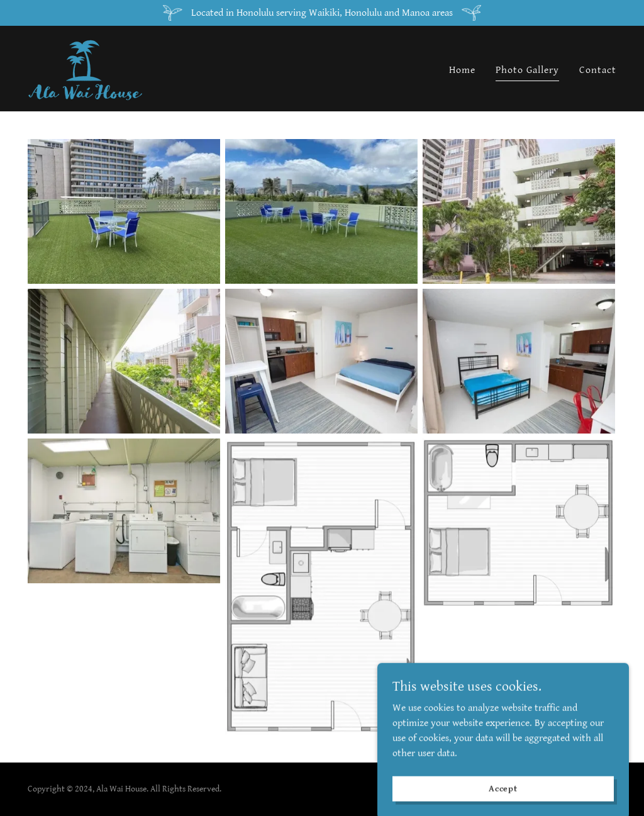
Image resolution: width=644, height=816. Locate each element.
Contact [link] (598, 70)
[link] (85, 68)
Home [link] (462, 70)
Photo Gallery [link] (527, 70)
